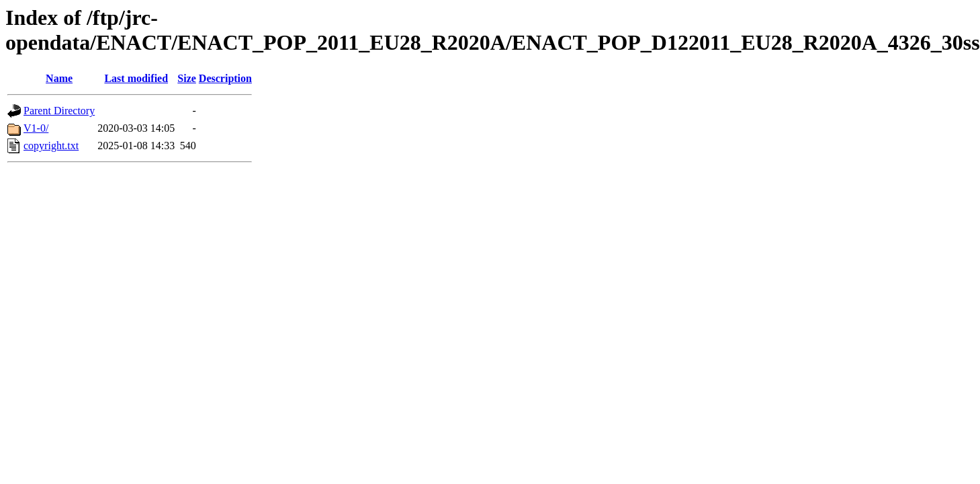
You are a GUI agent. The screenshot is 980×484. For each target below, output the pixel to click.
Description (225, 78)
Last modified (136, 78)
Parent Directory (59, 111)
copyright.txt (51, 146)
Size (187, 78)
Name (59, 78)
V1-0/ (36, 128)
